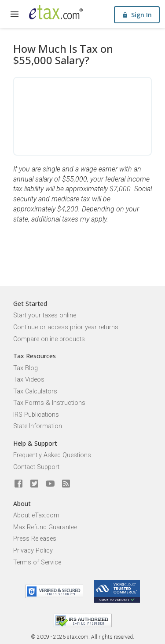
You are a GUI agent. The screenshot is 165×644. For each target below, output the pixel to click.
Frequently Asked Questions (52, 455)
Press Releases (35, 539)
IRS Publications (36, 415)
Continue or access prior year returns (66, 327)
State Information (38, 426)
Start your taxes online (45, 315)
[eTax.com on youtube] (50, 484)
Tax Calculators (35, 391)
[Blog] (66, 484)
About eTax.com (36, 515)
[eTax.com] (56, 12)
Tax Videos (29, 380)
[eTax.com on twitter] (34, 484)
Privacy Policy (33, 551)
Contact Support (36, 467)
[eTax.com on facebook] (18, 484)
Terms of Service (37, 562)
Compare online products (49, 339)
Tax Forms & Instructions (49, 403)
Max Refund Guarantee (45, 527)
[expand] (15, 14)
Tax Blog (26, 368)
